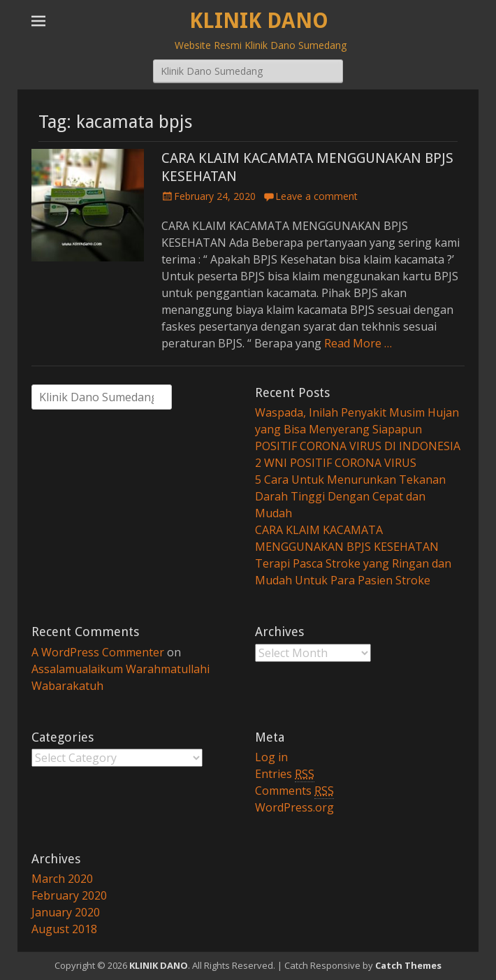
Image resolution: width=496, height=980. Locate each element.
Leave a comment (316, 196)
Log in (271, 757)
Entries (285, 774)
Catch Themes (408, 965)
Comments (294, 791)
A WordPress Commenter (98, 652)
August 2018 (64, 929)
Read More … (358, 343)
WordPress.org (294, 807)
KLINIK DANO (259, 21)
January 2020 (66, 912)
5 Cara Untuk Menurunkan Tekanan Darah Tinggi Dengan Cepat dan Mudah (350, 496)
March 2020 (62, 879)
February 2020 (69, 895)
